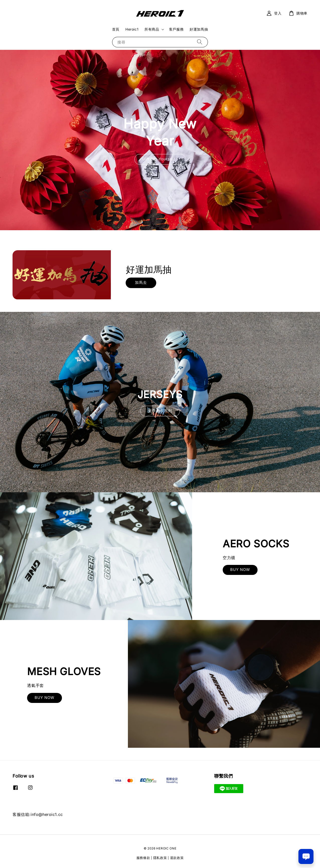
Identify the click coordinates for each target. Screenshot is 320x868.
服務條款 (143, 858)
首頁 (116, 29)
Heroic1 (132, 29)
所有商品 (152, 29)
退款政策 (177, 858)
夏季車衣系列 (160, 411)
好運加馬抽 (199, 29)
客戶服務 (176, 29)
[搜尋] (200, 42)
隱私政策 (160, 858)
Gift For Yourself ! (160, 159)
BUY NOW (240, 570)
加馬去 (141, 282)
